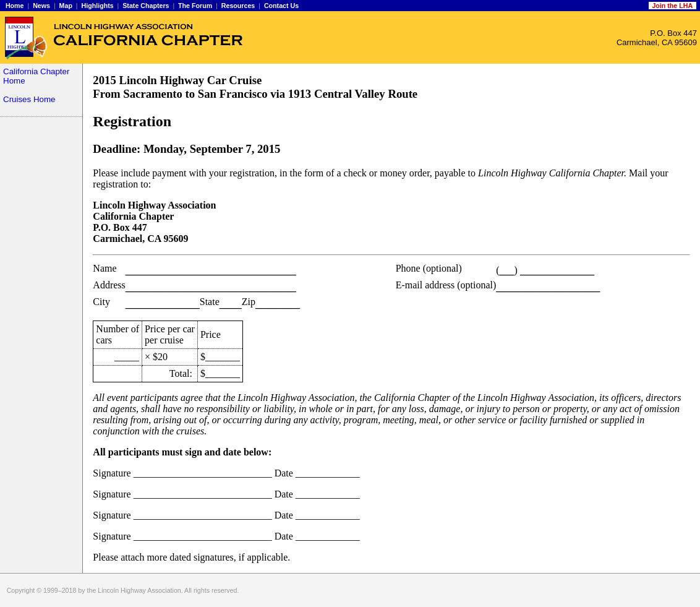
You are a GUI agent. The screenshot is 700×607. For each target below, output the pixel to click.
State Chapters (146, 6)
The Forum (195, 6)
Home (15, 6)
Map (66, 6)
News (41, 6)
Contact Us (281, 6)
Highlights (98, 6)
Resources (238, 6)
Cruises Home (29, 99)
